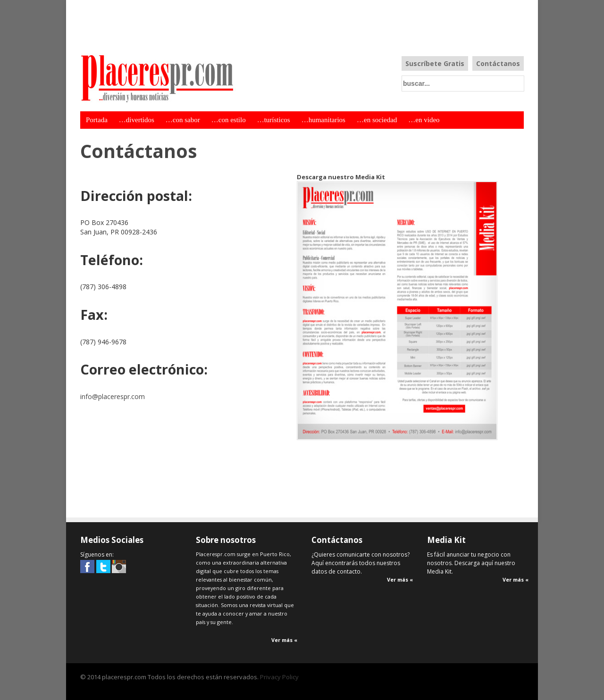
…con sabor (183, 120)
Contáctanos (498, 63)
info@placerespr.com (113, 396)
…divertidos (137, 120)
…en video (424, 120)
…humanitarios (323, 120)
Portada (97, 120)
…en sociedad (377, 120)
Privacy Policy (279, 677)
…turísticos (274, 120)
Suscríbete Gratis (435, 63)
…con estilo (229, 120)
